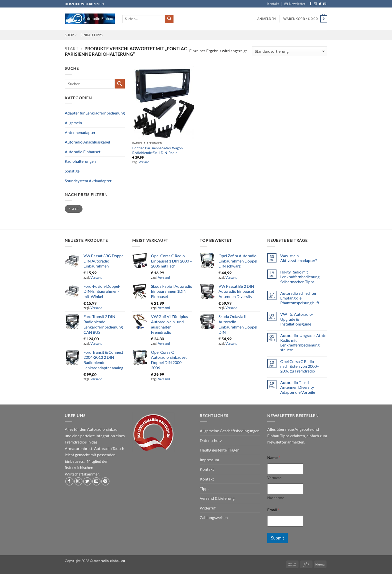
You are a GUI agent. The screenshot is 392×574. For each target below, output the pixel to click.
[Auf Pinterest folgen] (105, 481)
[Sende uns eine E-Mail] (325, 4)
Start (72, 48)
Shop (71, 35)
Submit (277, 538)
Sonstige (72, 171)
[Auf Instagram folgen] (315, 4)
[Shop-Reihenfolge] (289, 51)
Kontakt (273, 4)
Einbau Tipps (91, 35)
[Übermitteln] (169, 19)
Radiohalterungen (80, 161)
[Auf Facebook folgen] (310, 4)
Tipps (204, 488)
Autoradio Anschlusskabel (87, 142)
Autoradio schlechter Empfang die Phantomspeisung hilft (300, 298)
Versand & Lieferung (217, 498)
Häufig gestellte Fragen (220, 450)
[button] (295, 4)
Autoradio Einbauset (83, 152)
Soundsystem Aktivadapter (88, 181)
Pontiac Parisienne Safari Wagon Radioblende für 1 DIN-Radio (157, 150)
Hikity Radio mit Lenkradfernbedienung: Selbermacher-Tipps (300, 277)
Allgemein (73, 123)
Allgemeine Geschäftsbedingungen (230, 431)
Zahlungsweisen (214, 517)
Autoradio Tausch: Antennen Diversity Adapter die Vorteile (298, 387)
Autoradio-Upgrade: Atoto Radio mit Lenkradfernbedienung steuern (303, 343)
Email (273, 510)
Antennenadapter (80, 132)
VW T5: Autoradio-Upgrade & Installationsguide (297, 319)
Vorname (274, 478)
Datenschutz (211, 440)
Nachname (276, 498)
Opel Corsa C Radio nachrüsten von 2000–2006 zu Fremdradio (300, 366)
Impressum (209, 460)
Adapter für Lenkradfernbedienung (95, 113)
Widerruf (208, 508)
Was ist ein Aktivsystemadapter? (298, 258)
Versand (144, 162)
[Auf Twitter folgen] (320, 4)
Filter (73, 209)
